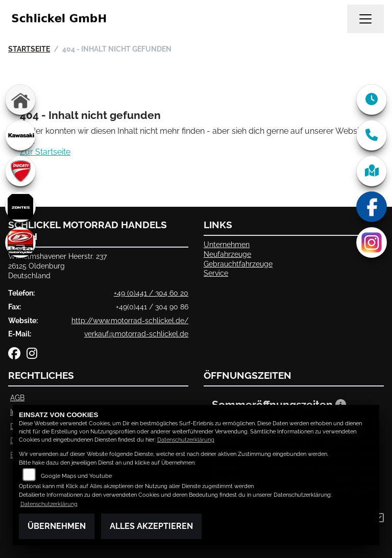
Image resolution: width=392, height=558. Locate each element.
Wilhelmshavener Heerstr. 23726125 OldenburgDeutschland (57, 265)
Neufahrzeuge (227, 254)
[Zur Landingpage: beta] (20, 242)
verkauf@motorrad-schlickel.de (136, 334)
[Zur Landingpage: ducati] (20, 171)
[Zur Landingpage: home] (20, 100)
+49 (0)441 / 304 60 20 (151, 293)
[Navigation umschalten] (365, 19)
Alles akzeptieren (151, 526)
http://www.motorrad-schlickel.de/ (130, 320)
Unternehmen (227, 244)
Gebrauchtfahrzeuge (238, 264)
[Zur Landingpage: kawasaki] (20, 135)
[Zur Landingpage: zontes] (20, 207)
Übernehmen (57, 526)
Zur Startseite (45, 152)
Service (216, 273)
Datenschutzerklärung (186, 440)
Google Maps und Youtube (76, 476)
